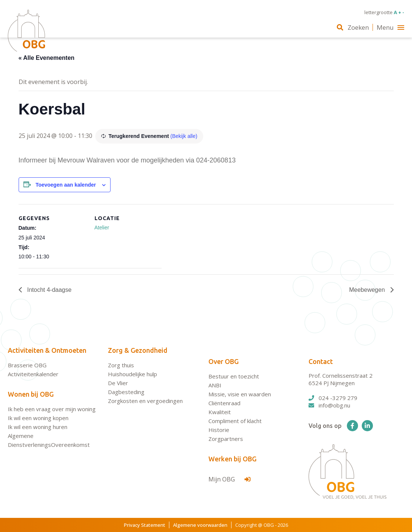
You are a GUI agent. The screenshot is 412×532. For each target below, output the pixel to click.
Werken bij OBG (232, 459)
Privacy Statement (145, 525)
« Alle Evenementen (47, 58)
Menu (390, 27)
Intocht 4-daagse (49, 290)
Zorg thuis (121, 365)
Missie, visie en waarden (240, 394)
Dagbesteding (126, 392)
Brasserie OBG (27, 365)
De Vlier (118, 383)
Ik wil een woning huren (38, 427)
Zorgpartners (226, 439)
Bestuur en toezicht (234, 376)
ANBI (215, 385)
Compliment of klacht (235, 421)
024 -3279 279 (333, 398)
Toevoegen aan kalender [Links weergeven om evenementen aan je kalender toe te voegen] (66, 185)
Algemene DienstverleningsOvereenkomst (49, 440)
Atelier (102, 228)
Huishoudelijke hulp (132, 374)
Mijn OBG (229, 479)
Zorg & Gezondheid (138, 350)
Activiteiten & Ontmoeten (47, 350)
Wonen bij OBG (31, 394)
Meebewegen (368, 290)
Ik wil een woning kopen (38, 418)
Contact (321, 361)
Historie (219, 430)
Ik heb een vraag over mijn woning (52, 409)
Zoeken (353, 27)
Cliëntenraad (224, 403)
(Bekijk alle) (184, 136)
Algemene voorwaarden (200, 525)
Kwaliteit (220, 412)
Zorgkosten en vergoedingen (145, 401)
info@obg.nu (329, 405)
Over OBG (223, 361)
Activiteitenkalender (33, 374)
